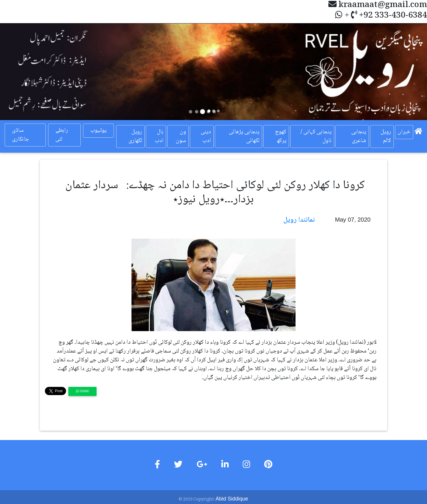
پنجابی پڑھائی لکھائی (244, 136)
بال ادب (159, 136)
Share (83, 391)
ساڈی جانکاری (21, 135)
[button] (32, 72)
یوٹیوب (98, 131)
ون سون (181, 136)
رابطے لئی (62, 135)
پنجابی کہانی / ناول (316, 136)
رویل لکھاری (135, 136)
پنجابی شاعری (359, 136)
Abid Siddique (232, 499)
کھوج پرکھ (281, 136)
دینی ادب (206, 136)
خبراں (404, 132)
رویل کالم (386, 136)
